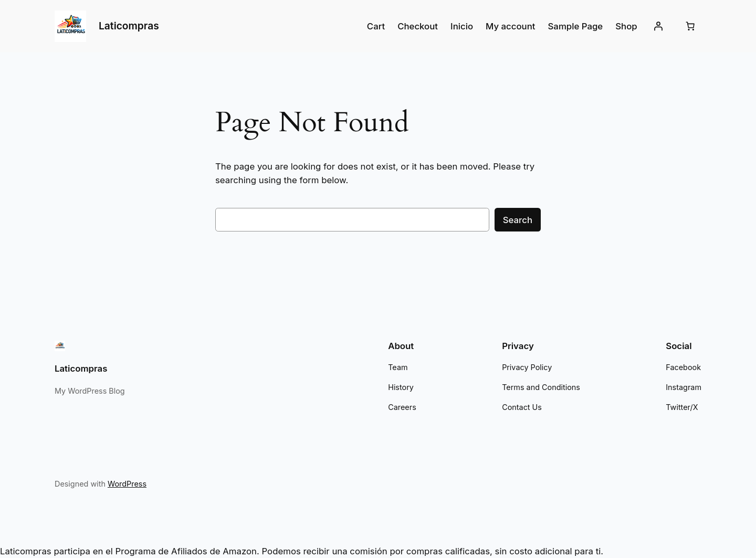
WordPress (123, 484)
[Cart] (690, 26)
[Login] (658, 26)
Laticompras (129, 26)
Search (518, 220)
